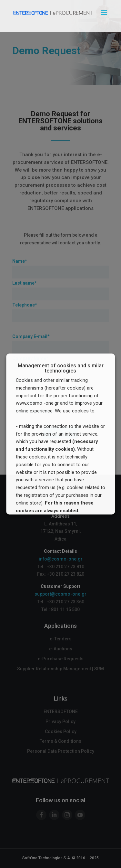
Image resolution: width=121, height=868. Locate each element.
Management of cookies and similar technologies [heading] (61, 368)
